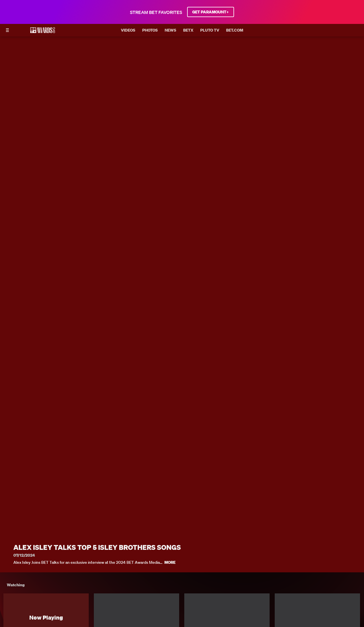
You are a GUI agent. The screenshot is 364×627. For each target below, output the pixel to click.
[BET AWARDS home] (43, 32)
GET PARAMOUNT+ (211, 12)
